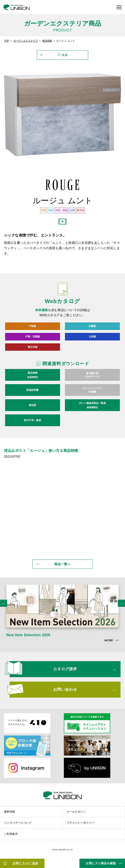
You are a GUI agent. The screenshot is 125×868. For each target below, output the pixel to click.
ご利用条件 (11, 836)
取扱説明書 (32, 392)
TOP (6, 41)
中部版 (32, 326)
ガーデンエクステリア (26, 41)
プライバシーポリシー (80, 825)
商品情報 (47, 41)
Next (121, 605)
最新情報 (10, 814)
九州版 (92, 337)
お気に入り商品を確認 (101, 863)
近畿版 (92, 326)
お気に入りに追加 (25, 863)
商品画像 (33, 377)
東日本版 (33, 348)
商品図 (32, 407)
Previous (4, 605)
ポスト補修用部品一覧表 (93, 407)
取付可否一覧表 (32, 422)
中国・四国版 (33, 337)
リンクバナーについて (18, 825)
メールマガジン (76, 814)
